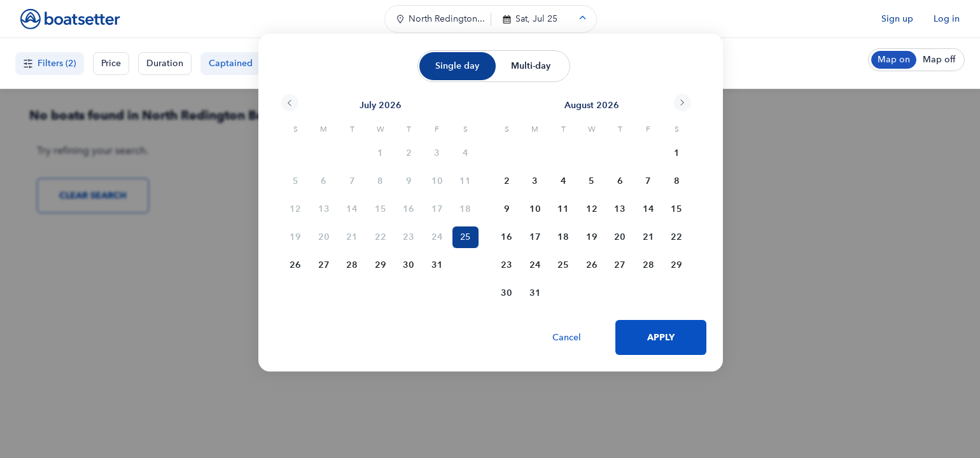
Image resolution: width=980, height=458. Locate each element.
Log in (947, 19)
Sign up (897, 19)
